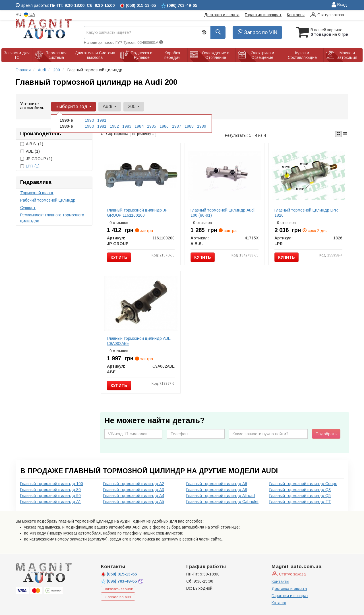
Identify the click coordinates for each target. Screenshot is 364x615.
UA (29, 15)
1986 (164, 126)
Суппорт (28, 208)
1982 (114, 126)
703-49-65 (119, 581)
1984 (139, 126)
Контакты (296, 15)
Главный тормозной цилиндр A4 (134, 496)
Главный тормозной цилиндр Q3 (300, 490)
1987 (177, 126)
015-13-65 (119, 574)
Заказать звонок (118, 589)
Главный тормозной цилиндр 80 (50, 490)
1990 (89, 120)
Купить (119, 257)
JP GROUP (36, 159)
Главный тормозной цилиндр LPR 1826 (306, 213)
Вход (339, 5)
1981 (102, 126)
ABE (30, 151)
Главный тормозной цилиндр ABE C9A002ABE (139, 341)
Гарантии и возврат (290, 596)
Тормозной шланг (37, 193)
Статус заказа (327, 15)
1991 (102, 120)
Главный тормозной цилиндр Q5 (300, 496)
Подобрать (326, 434)
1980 (89, 126)
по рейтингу (143, 134)
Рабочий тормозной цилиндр (48, 200)
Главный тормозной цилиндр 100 (52, 484)
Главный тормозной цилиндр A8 (217, 490)
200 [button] (133, 106)
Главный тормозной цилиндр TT (300, 502)
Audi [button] (109, 106)
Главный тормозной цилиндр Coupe (303, 484)
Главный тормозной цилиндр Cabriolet (222, 502)
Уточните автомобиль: (33, 106)
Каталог (279, 603)
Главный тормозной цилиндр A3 (134, 490)
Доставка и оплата (222, 15)
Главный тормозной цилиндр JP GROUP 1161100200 (137, 213)
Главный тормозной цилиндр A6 (217, 484)
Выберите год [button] (73, 106)
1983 (127, 126)
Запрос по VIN (257, 32)
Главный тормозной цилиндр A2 (134, 484)
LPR (33, 166)
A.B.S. (32, 144)
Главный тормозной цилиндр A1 (51, 502)
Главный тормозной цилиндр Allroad (221, 496)
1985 (152, 126)
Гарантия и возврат (263, 15)
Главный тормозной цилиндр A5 (134, 502)
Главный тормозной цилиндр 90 (50, 496)
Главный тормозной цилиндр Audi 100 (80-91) (223, 213)
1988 (189, 126)
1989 (202, 126)
